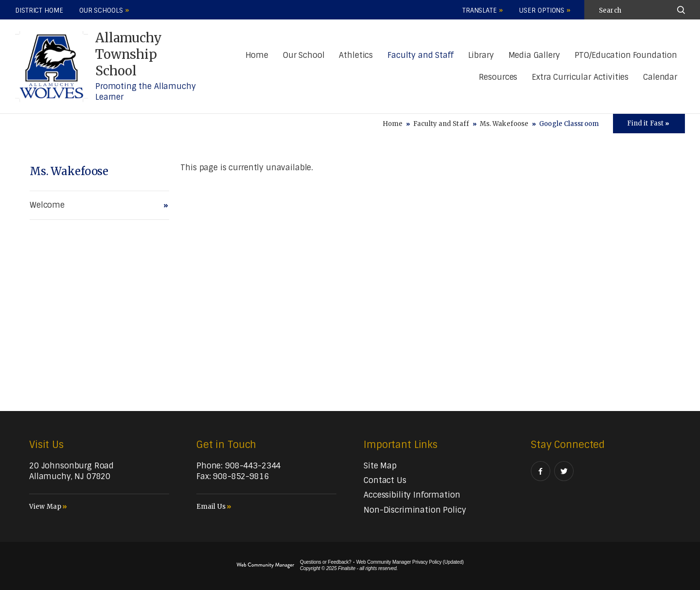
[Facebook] (541, 471)
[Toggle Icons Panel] (649, 124)
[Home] (257, 56)
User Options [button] (542, 10)
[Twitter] (564, 471)
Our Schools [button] (101, 10)
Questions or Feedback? (326, 562)
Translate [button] (480, 10)
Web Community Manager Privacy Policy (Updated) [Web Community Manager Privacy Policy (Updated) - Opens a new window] (410, 562)
